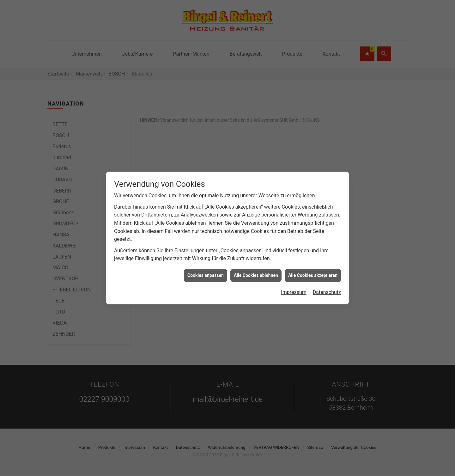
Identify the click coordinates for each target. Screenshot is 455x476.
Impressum (294, 277)
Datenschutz (327, 277)
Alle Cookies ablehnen (256, 260)
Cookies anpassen (206, 260)
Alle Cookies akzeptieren (313, 260)
